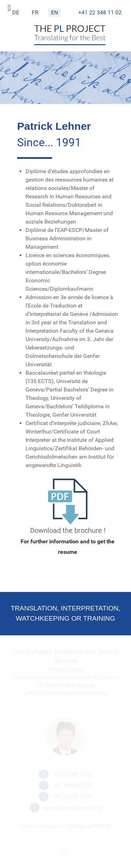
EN (54, 12)
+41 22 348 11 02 (100, 12)
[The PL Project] (70, 44)
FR (35, 12)
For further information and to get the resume (66, 677)
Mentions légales (42, 826)
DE (16, 12)
